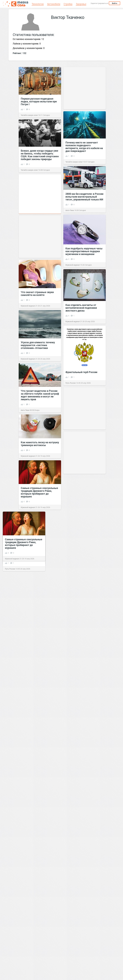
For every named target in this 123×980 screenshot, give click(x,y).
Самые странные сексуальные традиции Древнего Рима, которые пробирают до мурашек (39, 492)
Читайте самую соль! (29, 115)
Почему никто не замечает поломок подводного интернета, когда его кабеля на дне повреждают (84, 147)
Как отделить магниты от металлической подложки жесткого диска (81, 308)
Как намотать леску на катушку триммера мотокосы (40, 444)
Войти (115, 3)
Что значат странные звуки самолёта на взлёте (37, 293)
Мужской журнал (73, 265)
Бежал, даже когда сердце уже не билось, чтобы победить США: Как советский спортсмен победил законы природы (40, 155)
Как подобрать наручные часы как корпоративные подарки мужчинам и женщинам (84, 251)
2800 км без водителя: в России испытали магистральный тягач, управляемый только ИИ (84, 197)
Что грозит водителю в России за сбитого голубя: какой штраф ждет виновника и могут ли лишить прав (40, 395)
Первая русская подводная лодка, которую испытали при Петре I (39, 101)
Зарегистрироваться (99, 3)
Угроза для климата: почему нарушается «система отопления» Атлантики (38, 345)
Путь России (71, 383)
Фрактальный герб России (81, 372)
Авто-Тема (70, 210)
